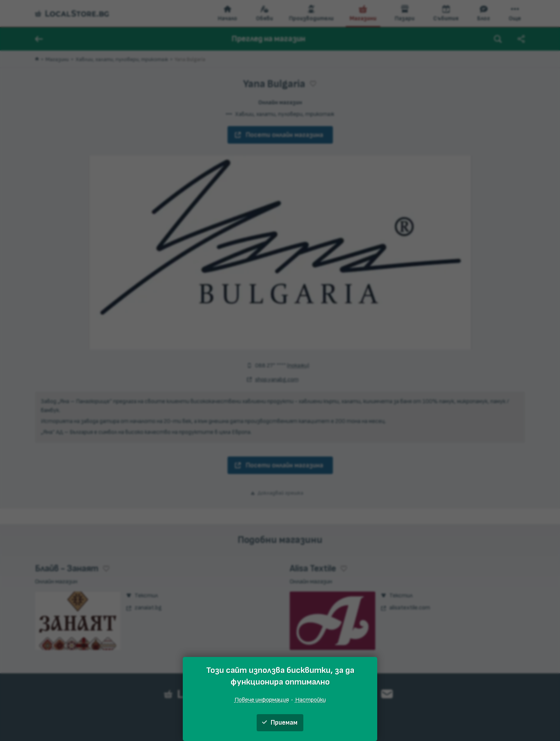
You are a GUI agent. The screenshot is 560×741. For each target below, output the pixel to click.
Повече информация (262, 700)
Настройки (311, 700)
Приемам (280, 723)
